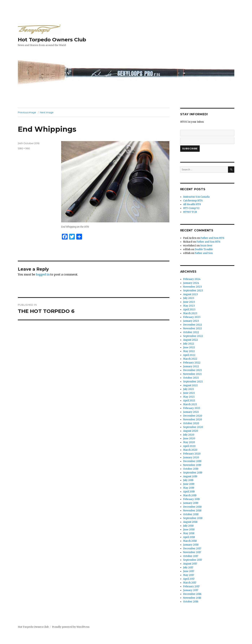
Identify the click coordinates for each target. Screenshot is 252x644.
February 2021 (192, 408)
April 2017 (189, 579)
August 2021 (190, 385)
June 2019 (189, 484)
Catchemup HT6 (193, 201)
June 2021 (189, 393)
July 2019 (188, 480)
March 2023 (190, 313)
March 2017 (190, 583)
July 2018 (188, 526)
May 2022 (189, 351)
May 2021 (189, 397)
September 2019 (193, 473)
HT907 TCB (190, 212)
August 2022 (190, 340)
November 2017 (192, 552)
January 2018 (191, 545)
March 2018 (190, 541)
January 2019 (191, 503)
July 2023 (189, 298)
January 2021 (191, 412)
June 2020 (189, 439)
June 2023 (189, 302)
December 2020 (193, 416)
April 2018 (189, 537)
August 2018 (190, 522)
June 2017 (189, 571)
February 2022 (192, 363)
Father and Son (204, 253)
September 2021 (193, 382)
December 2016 (192, 594)
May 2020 (189, 442)
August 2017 (190, 564)
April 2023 (189, 310)
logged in (43, 274)
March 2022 (190, 359)
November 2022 (192, 329)
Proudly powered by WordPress (71, 627)
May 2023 (189, 306)
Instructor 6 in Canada (196, 197)
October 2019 (191, 469)
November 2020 (193, 420)
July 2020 (189, 435)
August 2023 (190, 294)
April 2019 (189, 492)
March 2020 (190, 450)
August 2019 (190, 476)
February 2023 (192, 317)
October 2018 (191, 514)
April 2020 (189, 446)
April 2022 (189, 355)
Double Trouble (204, 249)
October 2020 (191, 423)
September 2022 (193, 336)
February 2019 (191, 499)
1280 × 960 (24, 148)
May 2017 (189, 575)
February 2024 (192, 279)
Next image (47, 112)
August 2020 (191, 431)
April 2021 (189, 401)
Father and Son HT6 (212, 238)
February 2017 (191, 586)
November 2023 (192, 287)
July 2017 (188, 567)
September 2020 (193, 427)
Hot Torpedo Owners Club (52, 40)
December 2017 (192, 549)
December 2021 (192, 370)
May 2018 (189, 533)
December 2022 (193, 325)
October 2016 (191, 602)
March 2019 (190, 495)
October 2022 (191, 332)
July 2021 (188, 389)
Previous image (27, 112)
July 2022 (189, 344)
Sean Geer (206, 246)
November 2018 (192, 511)
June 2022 (189, 347)
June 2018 (189, 530)
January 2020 (191, 457)
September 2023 (193, 291)
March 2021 (190, 404)
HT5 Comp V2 (191, 208)
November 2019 (192, 465)
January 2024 (191, 283)
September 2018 (193, 518)
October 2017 (191, 556)
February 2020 (192, 454)
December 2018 (192, 507)
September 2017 (193, 560)
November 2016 (192, 598)
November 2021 (192, 374)
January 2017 (191, 590)
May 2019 (189, 488)
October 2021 (191, 378)
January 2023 (191, 321)
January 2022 (191, 366)
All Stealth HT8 (192, 204)
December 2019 (192, 461)
